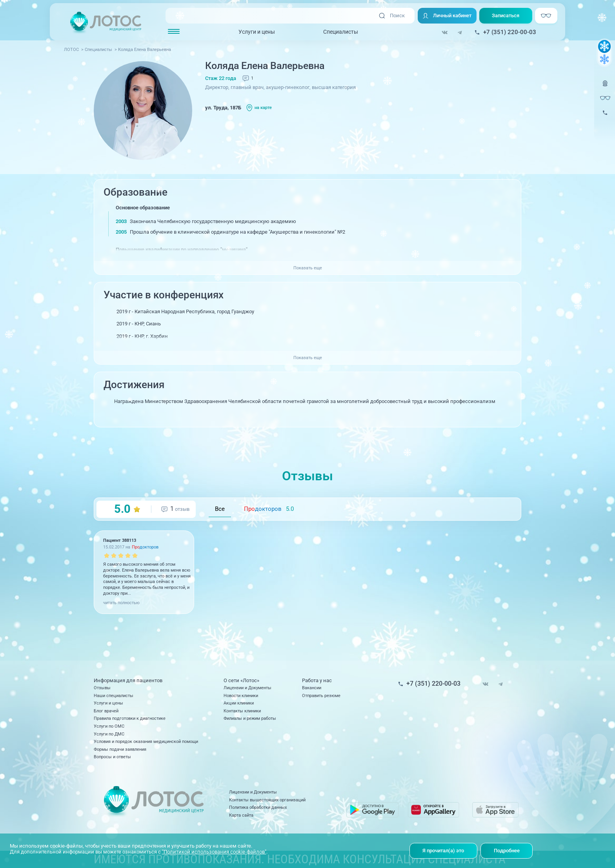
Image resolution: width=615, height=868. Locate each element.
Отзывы (102, 688)
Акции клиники (239, 703)
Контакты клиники (242, 711)
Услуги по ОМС (109, 726)
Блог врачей (106, 711)
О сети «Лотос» (241, 680)
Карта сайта (241, 815)
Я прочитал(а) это (443, 851)
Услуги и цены (257, 32)
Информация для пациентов (128, 680)
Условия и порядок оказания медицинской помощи (146, 741)
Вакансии (312, 688)
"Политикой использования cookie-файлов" (214, 852)
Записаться (506, 15)
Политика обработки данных (258, 807)
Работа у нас (317, 680)
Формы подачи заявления (120, 749)
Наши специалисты (114, 695)
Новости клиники (241, 695)
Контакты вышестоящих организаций (267, 800)
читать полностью (121, 603)
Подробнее (507, 851)
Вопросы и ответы (112, 757)
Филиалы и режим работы (250, 718)
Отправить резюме (321, 695)
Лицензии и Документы (247, 688)
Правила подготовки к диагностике (130, 718)
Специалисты (341, 32)
